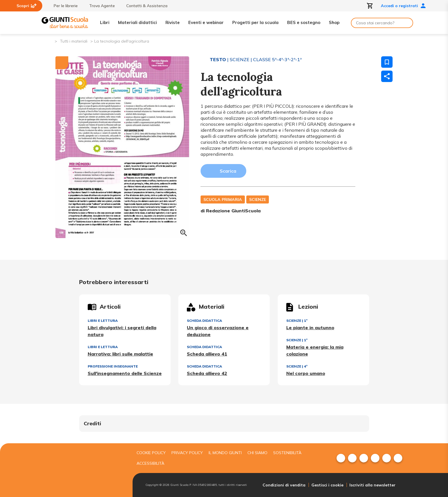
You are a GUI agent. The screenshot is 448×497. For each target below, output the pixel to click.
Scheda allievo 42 (207, 373)
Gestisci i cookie (327, 485)
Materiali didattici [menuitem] (137, 22)
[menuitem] (341, 458)
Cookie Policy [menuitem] (151, 453)
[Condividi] (387, 76)
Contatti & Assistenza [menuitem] (144, 6)
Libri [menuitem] (105, 22)
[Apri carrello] (370, 6)
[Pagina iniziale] (50, 41)
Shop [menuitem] (334, 22)
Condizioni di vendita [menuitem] (284, 485)
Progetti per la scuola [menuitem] (255, 22)
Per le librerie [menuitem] (63, 6)
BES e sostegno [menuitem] (304, 22)
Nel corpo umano (306, 373)
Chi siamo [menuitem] (257, 453)
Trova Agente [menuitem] (99, 6)
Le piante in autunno (310, 328)
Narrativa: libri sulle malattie (120, 354)
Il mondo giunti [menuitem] (225, 453)
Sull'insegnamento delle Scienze (125, 373)
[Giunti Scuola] (65, 23)
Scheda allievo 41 (207, 354)
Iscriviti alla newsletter (372, 485)
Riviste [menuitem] (173, 22)
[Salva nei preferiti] (387, 62)
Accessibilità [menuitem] (150, 463)
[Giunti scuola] (85, 470)
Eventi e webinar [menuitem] (206, 22)
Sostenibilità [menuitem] (287, 453)
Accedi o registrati (403, 6)
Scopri (27, 6)
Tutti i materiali (74, 41)
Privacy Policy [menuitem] (187, 453)
